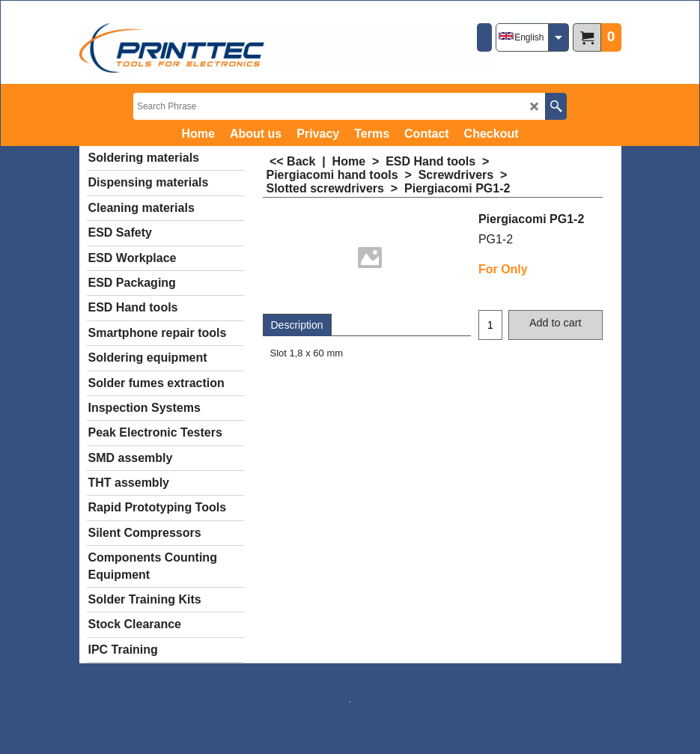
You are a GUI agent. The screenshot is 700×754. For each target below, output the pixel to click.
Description (297, 325)
